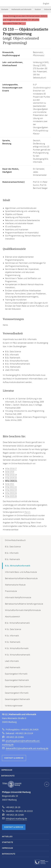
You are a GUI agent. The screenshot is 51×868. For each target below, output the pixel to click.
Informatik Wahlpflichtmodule (18, 598)
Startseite (5, 9)
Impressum (7, 770)
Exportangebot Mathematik (17, 680)
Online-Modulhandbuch (15, 540)
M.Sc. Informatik (12, 636)
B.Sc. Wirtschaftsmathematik (17, 623)
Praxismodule (11, 591)
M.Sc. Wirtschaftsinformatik (17, 648)
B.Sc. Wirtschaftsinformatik (18, 566)
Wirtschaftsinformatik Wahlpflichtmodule (23, 610)
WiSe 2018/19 (11, 475)
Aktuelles (7, 837)
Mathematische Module (15, 585)
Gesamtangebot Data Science (18, 687)
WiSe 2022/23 (11, 490)
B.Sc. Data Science (13, 547)
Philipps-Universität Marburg (12, 784)
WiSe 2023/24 (11, 493)
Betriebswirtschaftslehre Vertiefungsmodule (24, 604)
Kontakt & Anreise (14, 758)
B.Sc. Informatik (12, 553)
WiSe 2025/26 (11, 496)
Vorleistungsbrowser (14, 706)
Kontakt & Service (14, 827)
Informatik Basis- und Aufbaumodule (21, 572)
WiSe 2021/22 (11, 487)
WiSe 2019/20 (11, 478)
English (46, 4)
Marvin (27, 512)
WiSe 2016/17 (11, 469)
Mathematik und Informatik (21, 9)
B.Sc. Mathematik (12, 559)
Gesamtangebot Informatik (17, 693)
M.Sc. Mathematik (13, 642)
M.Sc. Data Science (13, 629)
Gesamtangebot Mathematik (17, 699)
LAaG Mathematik (13, 668)
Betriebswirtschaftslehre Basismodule (21, 579)
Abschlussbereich (13, 617)
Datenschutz (8, 776)
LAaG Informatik (12, 661)
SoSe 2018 (10, 472)
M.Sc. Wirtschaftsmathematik (17, 655)
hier (23, 23)
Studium (38, 9)
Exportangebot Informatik (16, 674)
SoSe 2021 (10, 484)
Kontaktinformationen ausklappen (46, 784)
